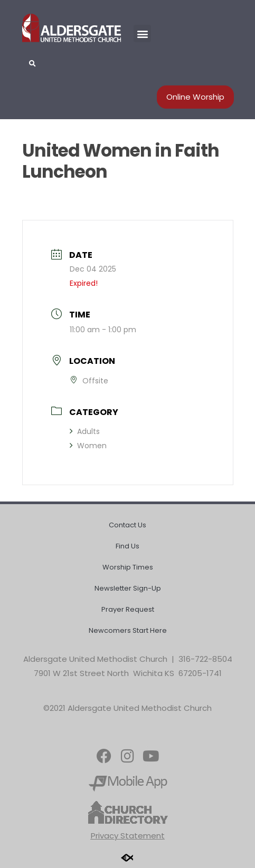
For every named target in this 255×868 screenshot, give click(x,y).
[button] (142, 33)
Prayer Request (128, 609)
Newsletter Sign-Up (128, 588)
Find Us (127, 546)
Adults (85, 431)
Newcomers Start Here (128, 630)
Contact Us (127, 525)
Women (88, 446)
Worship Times (128, 567)
